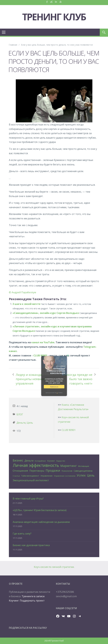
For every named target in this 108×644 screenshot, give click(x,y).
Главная (13, 45)
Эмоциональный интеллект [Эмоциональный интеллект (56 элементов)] (31, 480)
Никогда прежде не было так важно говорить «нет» (78, 379)
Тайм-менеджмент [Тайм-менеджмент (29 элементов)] (30, 476)
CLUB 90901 (40, 356)
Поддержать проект (32, 601)
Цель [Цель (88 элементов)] (91, 475)
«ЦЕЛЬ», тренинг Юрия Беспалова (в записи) (40, 510)
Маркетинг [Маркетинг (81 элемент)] (69, 466)
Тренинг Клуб (54, 17)
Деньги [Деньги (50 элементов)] (29, 461)
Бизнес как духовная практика (31, 545)
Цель (30, 423)
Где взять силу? (22, 534)
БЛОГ (20, 414)
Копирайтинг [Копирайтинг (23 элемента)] (40, 461)
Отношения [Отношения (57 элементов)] (20, 471)
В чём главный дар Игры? (28, 499)
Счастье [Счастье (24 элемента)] (16, 476)
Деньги (21, 423)
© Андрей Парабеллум (22, 292)
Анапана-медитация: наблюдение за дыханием (41, 522)
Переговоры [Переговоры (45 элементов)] (37, 471)
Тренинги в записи (33, 596)
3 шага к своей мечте (27, 304)
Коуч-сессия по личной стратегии (54, 567)
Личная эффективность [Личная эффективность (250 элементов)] (36, 465)
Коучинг (14, 601)
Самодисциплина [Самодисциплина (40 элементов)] (83, 471)
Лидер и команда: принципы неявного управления (31, 379)
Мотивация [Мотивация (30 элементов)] (84, 466)
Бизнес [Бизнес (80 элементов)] (18, 460)
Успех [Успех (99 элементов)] (81, 475)
